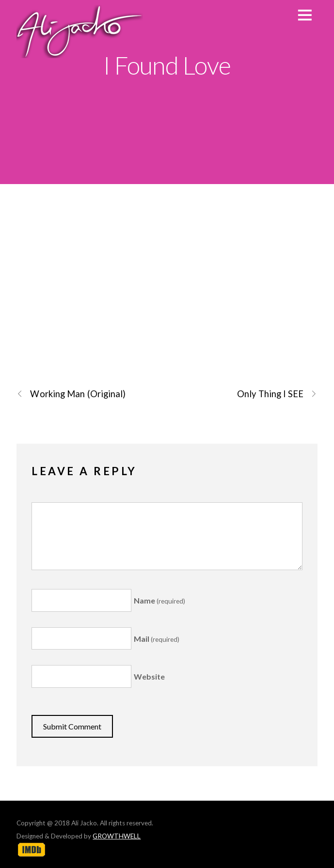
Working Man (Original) (71, 394)
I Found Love (167, 65)
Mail (157, 639)
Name (159, 600)
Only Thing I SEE (277, 394)
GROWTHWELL (117, 836)
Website (149, 676)
